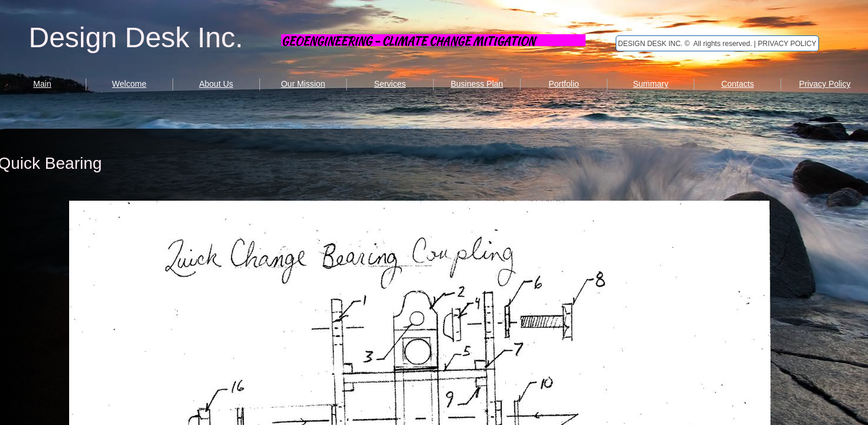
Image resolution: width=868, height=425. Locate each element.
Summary (651, 84)
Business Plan (477, 84)
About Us (216, 84)
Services (390, 84)
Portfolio (563, 84)
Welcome (129, 84)
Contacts (738, 84)
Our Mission (303, 84)
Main (42, 84)
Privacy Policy (825, 84)
